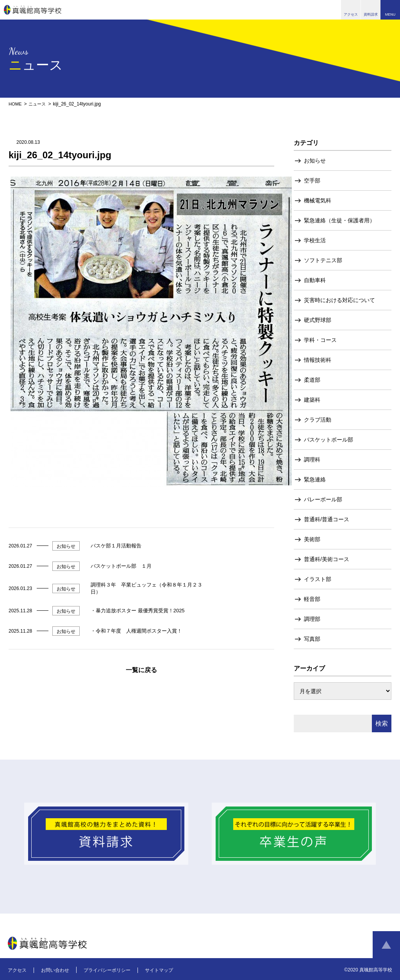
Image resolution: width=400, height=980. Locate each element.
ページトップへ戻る (386, 945)
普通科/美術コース (327, 559)
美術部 (312, 539)
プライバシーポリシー (107, 970)
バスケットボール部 (329, 440)
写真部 (312, 639)
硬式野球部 (318, 320)
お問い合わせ (55, 970)
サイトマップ (159, 970)
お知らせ (315, 161)
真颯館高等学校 (33, 10)
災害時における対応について (339, 300)
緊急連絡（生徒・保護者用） (339, 220)
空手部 (312, 181)
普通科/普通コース (327, 519)
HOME (16, 104)
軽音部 (312, 599)
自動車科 (315, 280)
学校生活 (315, 240)
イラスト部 (318, 579)
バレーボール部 (323, 499)
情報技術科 (318, 360)
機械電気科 (318, 200)
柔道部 (312, 380)
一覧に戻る (141, 670)
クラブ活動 (318, 420)
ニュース (39, 104)
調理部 (312, 619)
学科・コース (320, 340)
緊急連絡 (315, 479)
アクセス (17, 970)
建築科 (312, 400)
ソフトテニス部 (323, 260)
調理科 (312, 460)
